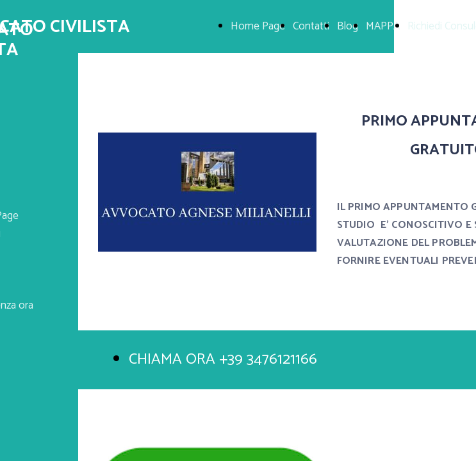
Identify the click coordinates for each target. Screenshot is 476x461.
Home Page (258, 26)
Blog (348, 26)
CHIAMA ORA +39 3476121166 (223, 360)
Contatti (311, 26)
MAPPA (383, 26)
